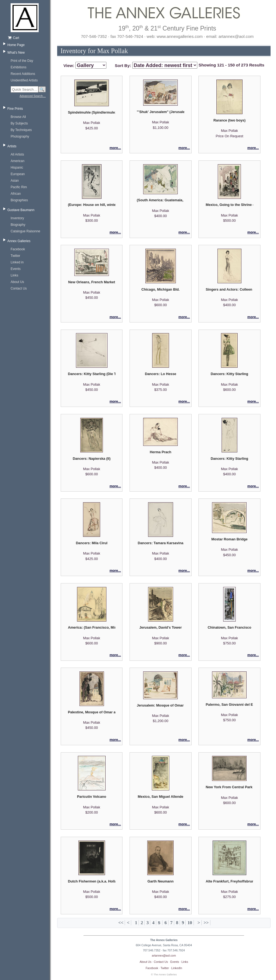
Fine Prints (15, 109)
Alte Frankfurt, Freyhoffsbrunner (229, 881)
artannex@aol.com (164, 955)
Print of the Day (22, 61)
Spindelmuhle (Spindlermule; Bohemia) (91, 112)
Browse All (18, 117)
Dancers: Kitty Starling (229, 374)
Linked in (17, 262)
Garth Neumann (161, 881)
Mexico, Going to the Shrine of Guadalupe (229, 205)
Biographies (19, 200)
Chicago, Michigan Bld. (160, 289)
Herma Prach (160, 452)
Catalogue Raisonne (25, 231)
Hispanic (17, 168)
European (18, 174)
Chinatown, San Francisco (229, 627)
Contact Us (19, 288)
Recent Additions (23, 74)
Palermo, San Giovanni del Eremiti (229, 704)
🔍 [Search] (42, 89)
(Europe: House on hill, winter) (91, 205)
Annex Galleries (19, 241)
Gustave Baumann (21, 210)
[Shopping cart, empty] (27, 38)
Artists (12, 146)
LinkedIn (177, 968)
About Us (17, 282)
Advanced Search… (33, 96)
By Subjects (19, 123)
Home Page (16, 45)
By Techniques (21, 130)
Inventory (17, 218)
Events (16, 269)
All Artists (17, 154)
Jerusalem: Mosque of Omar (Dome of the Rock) (161, 705)
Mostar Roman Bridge (229, 539)
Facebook (18, 249)
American (18, 161)
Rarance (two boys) (229, 120)
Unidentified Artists (24, 80)
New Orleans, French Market (92, 282)
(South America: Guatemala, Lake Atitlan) (161, 200)
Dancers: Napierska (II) (92, 459)
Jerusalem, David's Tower (161, 627)
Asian (15, 181)
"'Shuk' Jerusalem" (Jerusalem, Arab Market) (161, 112)
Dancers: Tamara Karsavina (161, 543)
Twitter (15, 256)
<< (121, 923)
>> (206, 923)
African (16, 194)
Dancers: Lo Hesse (160, 374)
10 (190, 923)
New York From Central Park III (229, 787)
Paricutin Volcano (92, 797)
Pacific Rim (19, 187)
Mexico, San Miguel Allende (160, 797)
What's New (16, 53)
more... (115, 148)
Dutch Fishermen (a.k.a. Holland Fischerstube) (91, 881)
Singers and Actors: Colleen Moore (229, 289)
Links (14, 275)
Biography (18, 225)
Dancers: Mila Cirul (92, 543)
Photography (20, 136)
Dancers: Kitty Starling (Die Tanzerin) (91, 374)
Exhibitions (19, 67)
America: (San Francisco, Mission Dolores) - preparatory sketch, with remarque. (91, 627)
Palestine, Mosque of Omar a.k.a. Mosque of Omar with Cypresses (91, 712)
